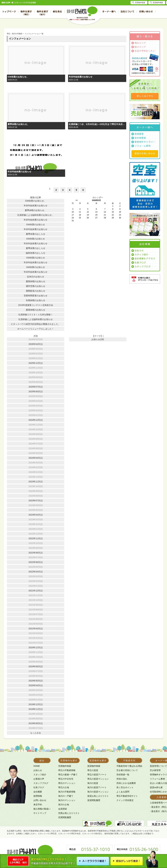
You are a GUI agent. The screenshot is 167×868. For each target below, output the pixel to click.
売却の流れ (122, 779)
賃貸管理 (139, 134)
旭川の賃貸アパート (97, 787)
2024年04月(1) (36, 458)
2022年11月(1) (36, 538)
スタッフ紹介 (141, 255)
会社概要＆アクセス (145, 259)
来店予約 (38, 805)
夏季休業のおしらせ (36, 234)
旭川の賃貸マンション (98, 792)
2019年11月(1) (36, 709)
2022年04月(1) (36, 572)
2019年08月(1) (36, 723)
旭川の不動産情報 (67, 792)
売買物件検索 (65, 766)
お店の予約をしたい (145, 51)
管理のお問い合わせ (145, 154)
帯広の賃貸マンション (98, 779)
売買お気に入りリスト (69, 813)
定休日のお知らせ (36, 277)
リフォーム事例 (143, 146)
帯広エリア (140, 43)
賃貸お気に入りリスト (98, 796)
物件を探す (26, 13)
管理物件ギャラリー (145, 142)
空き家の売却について (127, 770)
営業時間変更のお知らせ (36, 296)
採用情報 (38, 796)
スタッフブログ (143, 267)
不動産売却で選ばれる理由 (129, 766)
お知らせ (139, 251)
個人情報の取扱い (42, 809)
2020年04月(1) (36, 685)
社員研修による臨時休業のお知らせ (36, 319)
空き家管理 (140, 138)
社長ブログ (140, 263)
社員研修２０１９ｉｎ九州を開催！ (36, 315)
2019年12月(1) (36, 704)
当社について (127, 12)
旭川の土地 (64, 805)
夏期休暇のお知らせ (36, 281)
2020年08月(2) (36, 666)
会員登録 (63, 809)
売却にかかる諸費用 (126, 783)
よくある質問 (123, 792)
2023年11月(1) (36, 482)
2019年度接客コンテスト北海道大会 (36, 305)
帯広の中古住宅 (66, 779)
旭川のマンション (67, 800)
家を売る (57, 12)
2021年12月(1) (36, 591)
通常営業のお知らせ (36, 286)
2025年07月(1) (36, 387)
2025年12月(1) (36, 363)
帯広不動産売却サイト (127, 796)
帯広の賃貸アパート (97, 775)
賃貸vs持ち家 (156, 787)
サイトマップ (40, 813)
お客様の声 (39, 779)
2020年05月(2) (36, 681)
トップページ (9, 12)
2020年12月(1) (36, 647)
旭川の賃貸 (93, 783)
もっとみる (36, 733)
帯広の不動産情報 (67, 770)
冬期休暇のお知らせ (36, 300)
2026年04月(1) (36, 344)
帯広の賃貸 (93, 770)
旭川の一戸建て (66, 796)
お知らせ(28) (98, 339)
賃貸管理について (158, 766)
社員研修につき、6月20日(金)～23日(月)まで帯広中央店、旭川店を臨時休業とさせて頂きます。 (97, 124)
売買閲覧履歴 (65, 817)
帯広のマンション (67, 783)
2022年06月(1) (36, 562)
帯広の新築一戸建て (68, 775)
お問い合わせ (146, 12)
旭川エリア (140, 47)
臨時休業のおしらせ (36, 253)
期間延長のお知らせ (36, 291)
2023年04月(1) (36, 515)
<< (77, 200)
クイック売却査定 (125, 800)
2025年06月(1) (36, 391)
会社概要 (38, 792)
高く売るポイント (125, 787)
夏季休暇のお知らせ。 (18, 124)
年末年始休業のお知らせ (81, 77)
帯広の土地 (64, 787)
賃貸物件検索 (94, 766)
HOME (37, 766)
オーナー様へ (109, 12)
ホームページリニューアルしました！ (36, 329)
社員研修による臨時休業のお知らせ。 (36, 215)
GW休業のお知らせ (36, 224)
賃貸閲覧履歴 (94, 800)
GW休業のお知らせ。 (18, 77)
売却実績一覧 (123, 775)
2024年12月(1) (36, 420)
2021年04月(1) (36, 629)
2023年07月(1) (36, 501)
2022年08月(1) (36, 553)
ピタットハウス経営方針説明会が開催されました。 (36, 324)
